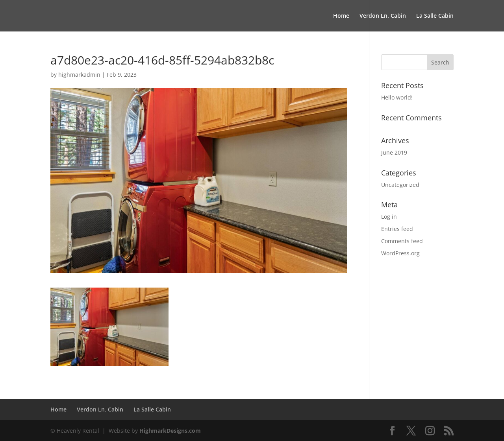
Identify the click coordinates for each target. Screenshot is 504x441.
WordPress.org (400, 253)
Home (341, 16)
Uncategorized (400, 185)
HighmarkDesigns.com (170, 431)
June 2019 (394, 152)
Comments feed (402, 241)
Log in (389, 217)
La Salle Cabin (435, 16)
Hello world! (397, 97)
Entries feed (397, 229)
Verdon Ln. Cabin (383, 16)
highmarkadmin (79, 75)
